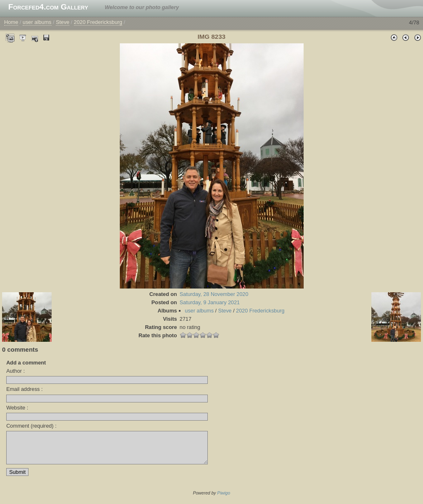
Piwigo (224, 499)
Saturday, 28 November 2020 (214, 294)
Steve (63, 22)
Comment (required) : (31, 426)
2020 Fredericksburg (98, 22)
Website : (17, 408)
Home (11, 22)
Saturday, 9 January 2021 (210, 302)
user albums (37, 22)
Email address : (24, 389)
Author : (15, 371)
